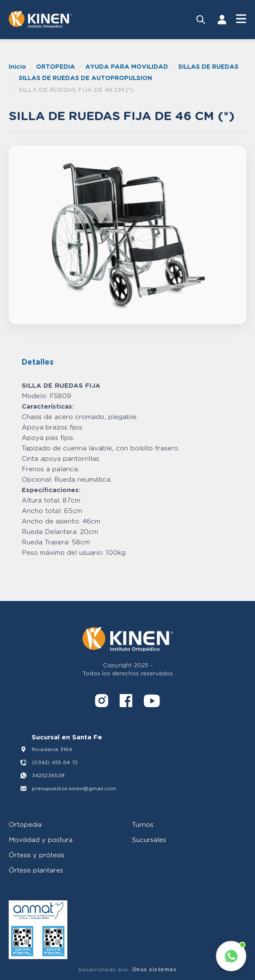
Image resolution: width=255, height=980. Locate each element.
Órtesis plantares (36, 870)
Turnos (143, 824)
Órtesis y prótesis (36, 855)
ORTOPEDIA (56, 66)
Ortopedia (25, 824)
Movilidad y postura (41, 839)
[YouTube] (152, 702)
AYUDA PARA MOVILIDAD (127, 66)
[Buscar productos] (201, 20)
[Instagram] (102, 702)
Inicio (17, 66)
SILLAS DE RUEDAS (208, 66)
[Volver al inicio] (40, 20)
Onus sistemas (154, 969)
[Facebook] (126, 702)
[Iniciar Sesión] (222, 20)
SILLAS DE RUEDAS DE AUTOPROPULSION (85, 78)
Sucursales (149, 839)
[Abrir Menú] (241, 19)
